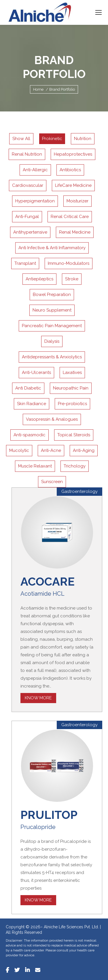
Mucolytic (19, 450)
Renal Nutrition (27, 154)
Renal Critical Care (70, 217)
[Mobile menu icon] (98, 12)
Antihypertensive (30, 232)
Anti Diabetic (28, 388)
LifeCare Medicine (73, 185)
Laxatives (72, 372)
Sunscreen (52, 482)
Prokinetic (52, 139)
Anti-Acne (51, 450)
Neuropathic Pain (71, 388)
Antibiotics (70, 170)
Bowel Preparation (52, 295)
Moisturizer (77, 201)
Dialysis (52, 341)
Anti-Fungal (27, 217)
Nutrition (83, 139)
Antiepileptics (39, 279)
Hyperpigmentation (35, 201)
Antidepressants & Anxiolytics (52, 357)
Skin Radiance (32, 404)
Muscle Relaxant (35, 466)
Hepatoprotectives (73, 154)
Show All (21, 139)
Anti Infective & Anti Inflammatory (52, 248)
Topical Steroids (74, 435)
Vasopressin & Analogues (52, 419)
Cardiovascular (28, 185)
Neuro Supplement (52, 310)
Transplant (25, 263)
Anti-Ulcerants (36, 372)
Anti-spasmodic (30, 435)
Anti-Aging (84, 450)
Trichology (75, 466)
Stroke (72, 279)
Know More (38, 698)
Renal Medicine (75, 232)
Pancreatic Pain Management (52, 326)
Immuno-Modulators (69, 263)
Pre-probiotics (72, 404)
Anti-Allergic (35, 170)
